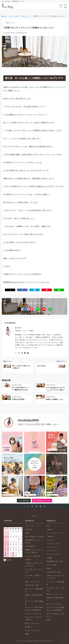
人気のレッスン (10, 23)
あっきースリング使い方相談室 (34, 602)
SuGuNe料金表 (30, 546)
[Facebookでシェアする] (22, 290)
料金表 (27, 533)
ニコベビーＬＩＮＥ (53, 544)
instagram (28, 560)
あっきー (18, 328)
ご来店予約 (29, 529)
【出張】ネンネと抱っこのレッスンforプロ (34, 564)
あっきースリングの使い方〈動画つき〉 (33, 618)
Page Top (34, 515)
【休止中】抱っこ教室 (32, 585)
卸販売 (27, 634)
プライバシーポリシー (53, 554)
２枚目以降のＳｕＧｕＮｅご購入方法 (34, 541)
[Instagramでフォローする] (31, 309)
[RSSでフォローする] (50, 309)
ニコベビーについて (53, 547)
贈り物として (29, 627)
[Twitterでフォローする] (16, 353)
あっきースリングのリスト (33, 614)
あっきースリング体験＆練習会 (34, 590)
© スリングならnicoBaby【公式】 (28, 641)
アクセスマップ (51, 551)
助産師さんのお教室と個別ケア (34, 596)
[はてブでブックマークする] (34, 290)
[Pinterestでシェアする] (47, 290)
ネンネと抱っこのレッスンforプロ (34, 571)
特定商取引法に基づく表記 (55, 561)
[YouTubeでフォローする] (44, 309)
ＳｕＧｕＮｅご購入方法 (33, 556)
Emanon (50, 641)
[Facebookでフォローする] (25, 309)
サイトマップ (51, 540)
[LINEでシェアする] (59, 290)
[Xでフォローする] (19, 309)
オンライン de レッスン (32, 526)
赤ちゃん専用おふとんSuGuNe (34, 537)
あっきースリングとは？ (33, 630)
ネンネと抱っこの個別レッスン (34, 577)
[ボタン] (61, 7)
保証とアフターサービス (33, 623)
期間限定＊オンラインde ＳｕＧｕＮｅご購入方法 (34, 551)
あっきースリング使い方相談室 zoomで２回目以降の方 (34, 609)
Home (48, 526)
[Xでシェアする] (10, 290)
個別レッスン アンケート (33, 582)
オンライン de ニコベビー (55, 533)
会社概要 (49, 558)
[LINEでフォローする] (38, 309)
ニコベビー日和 (51, 565)
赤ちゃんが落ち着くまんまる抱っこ (55, 615)
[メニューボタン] (66, 6)
